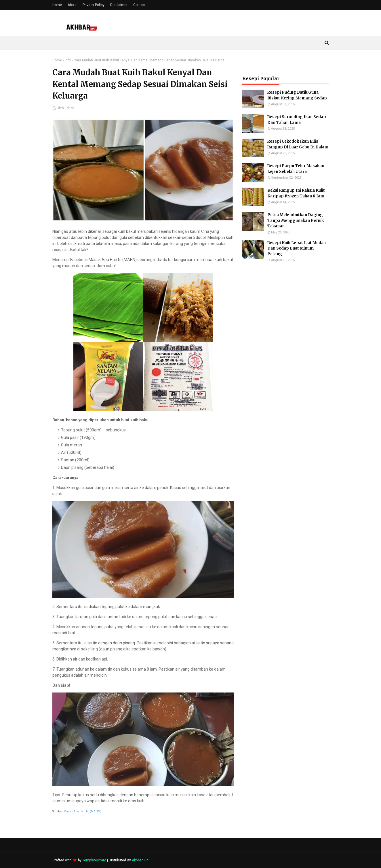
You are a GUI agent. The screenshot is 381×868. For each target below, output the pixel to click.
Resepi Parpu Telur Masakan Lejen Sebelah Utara (296, 169)
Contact (140, 5)
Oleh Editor (65, 108)
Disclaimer (119, 5)
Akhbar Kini (141, 860)
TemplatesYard (94, 860)
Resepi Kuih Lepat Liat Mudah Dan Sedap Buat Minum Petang (297, 248)
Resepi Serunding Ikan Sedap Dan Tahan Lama (297, 120)
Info (68, 60)
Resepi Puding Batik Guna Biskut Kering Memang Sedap (297, 95)
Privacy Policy (94, 5)
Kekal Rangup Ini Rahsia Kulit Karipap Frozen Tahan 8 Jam (296, 193)
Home (57, 5)
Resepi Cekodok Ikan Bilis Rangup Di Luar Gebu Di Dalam (298, 144)
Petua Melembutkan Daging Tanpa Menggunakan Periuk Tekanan (296, 220)
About (72, 5)
